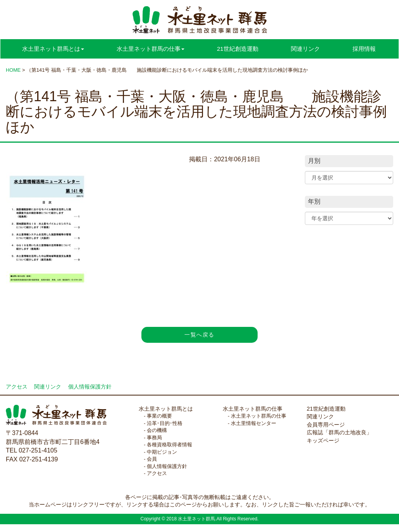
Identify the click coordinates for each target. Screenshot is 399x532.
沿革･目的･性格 (165, 423)
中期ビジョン (162, 452)
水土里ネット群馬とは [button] (53, 49)
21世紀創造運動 (238, 49)
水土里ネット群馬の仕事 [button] (150, 49)
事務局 (154, 438)
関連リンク (305, 49)
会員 (152, 459)
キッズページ (323, 440)
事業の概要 (159, 416)
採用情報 (364, 49)
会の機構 (157, 430)
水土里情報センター (254, 423)
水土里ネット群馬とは (166, 409)
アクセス (17, 387)
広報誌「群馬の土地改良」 (339, 432)
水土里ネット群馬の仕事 (253, 409)
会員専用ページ (326, 425)
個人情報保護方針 (90, 387)
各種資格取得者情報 (169, 445)
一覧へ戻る (199, 335)
